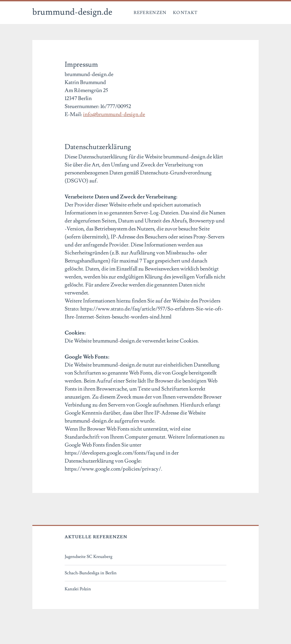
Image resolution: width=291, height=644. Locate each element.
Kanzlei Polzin (78, 589)
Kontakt (185, 13)
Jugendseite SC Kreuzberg (88, 557)
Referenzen (150, 13)
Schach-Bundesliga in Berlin (91, 573)
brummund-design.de (72, 12)
